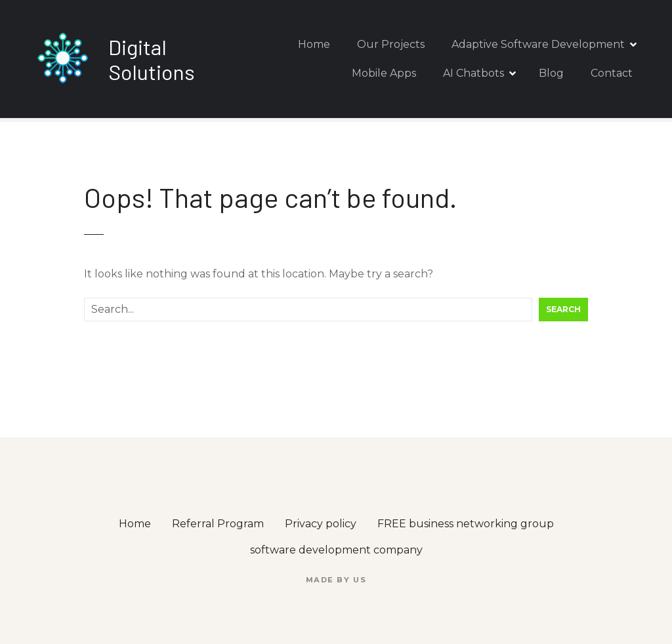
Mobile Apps (384, 73)
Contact (612, 73)
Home (314, 44)
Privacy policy (321, 524)
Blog (551, 73)
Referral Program (218, 524)
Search (563, 309)
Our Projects (391, 44)
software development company (336, 550)
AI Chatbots (473, 73)
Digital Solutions (152, 59)
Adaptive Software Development (538, 44)
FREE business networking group (466, 524)
